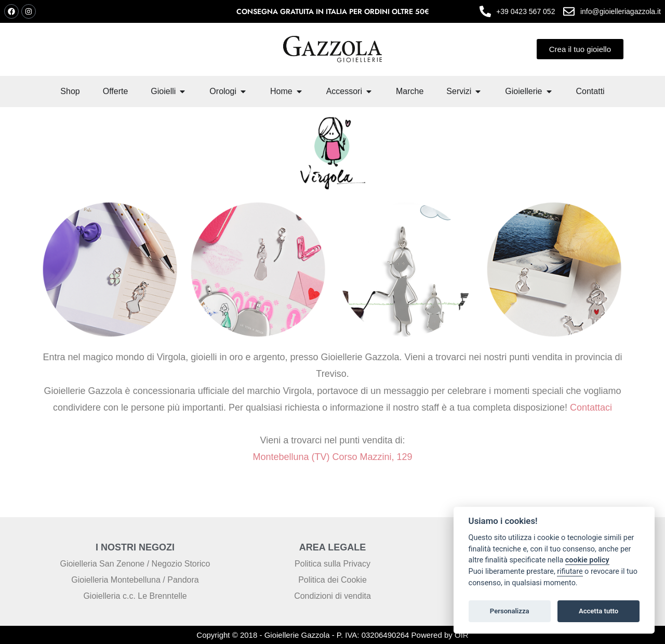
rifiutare (570, 571)
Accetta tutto (598, 611)
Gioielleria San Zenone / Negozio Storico (135, 564)
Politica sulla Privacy (332, 564)
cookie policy (587, 560)
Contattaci (590, 408)
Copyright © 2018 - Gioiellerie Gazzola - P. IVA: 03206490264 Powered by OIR (332, 635)
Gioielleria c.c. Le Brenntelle (135, 596)
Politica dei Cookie (332, 580)
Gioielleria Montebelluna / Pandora (135, 580)
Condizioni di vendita (332, 596)
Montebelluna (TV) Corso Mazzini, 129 (332, 457)
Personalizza (510, 611)
